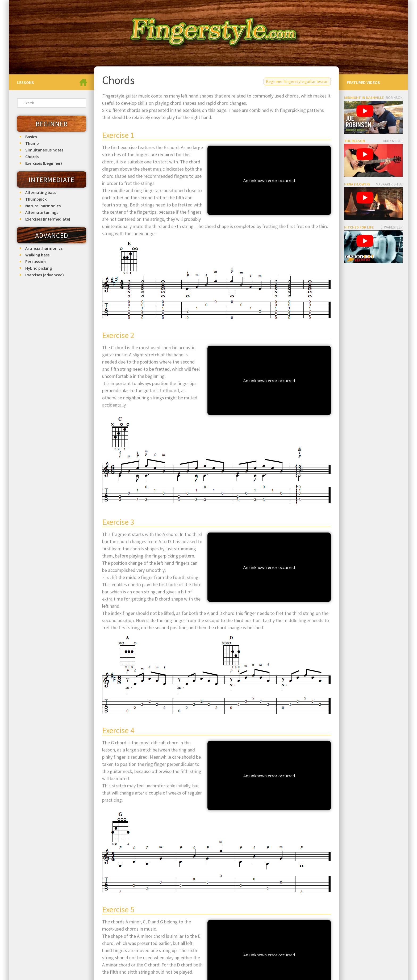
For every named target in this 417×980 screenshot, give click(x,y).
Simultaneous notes (44, 150)
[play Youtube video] (365, 111)
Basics (31, 137)
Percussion (36, 261)
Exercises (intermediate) (48, 219)
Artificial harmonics (44, 248)
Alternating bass (41, 192)
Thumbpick (36, 199)
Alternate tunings (42, 212)
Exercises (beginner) (44, 163)
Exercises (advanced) (45, 275)
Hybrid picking (39, 268)
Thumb (32, 143)
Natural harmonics (43, 206)
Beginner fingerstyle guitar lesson (297, 81)
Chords (32, 157)
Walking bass (37, 255)
